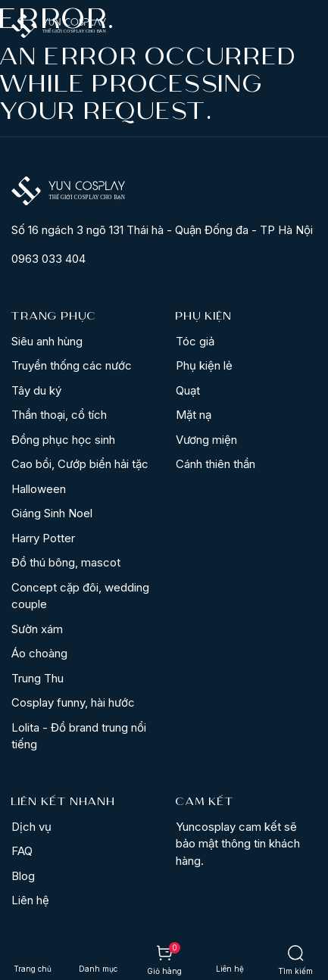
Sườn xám (37, 629)
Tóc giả (195, 341)
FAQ (22, 851)
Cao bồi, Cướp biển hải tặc (80, 464)
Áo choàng (39, 653)
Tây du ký (36, 390)
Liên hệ (30, 900)
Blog (23, 876)
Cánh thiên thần (216, 464)
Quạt (188, 390)
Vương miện (206, 440)
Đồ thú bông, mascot (66, 562)
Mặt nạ (194, 415)
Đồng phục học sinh (63, 440)
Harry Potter (43, 538)
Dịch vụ (31, 827)
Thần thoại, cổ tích (59, 415)
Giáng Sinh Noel (52, 513)
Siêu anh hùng (47, 341)
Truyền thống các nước (72, 365)
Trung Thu (37, 678)
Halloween (39, 489)
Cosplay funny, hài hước (73, 702)
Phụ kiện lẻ (204, 365)
